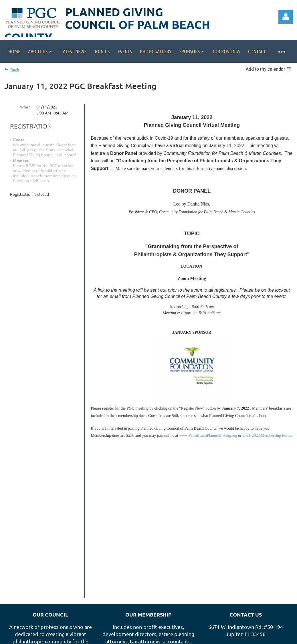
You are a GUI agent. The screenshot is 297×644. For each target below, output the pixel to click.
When (25, 107)
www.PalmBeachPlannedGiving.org (208, 435)
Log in (286, 17)
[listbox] (269, 69)
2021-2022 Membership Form (267, 435)
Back (15, 70)
